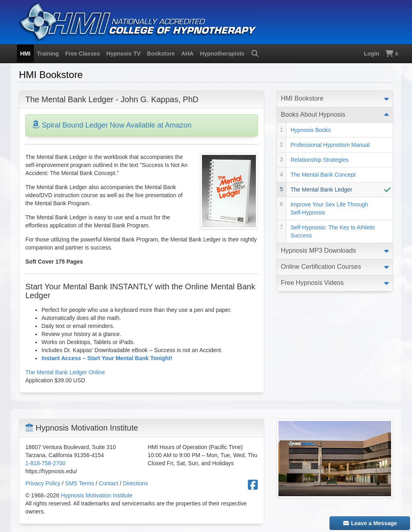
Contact (109, 483)
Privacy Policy (43, 483)
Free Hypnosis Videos (312, 283)
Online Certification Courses (321, 267)
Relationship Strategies (319, 160)
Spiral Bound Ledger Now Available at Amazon (112, 125)
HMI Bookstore (302, 98)
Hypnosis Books (311, 130)
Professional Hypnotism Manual (330, 145)
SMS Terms (80, 483)
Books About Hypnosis (313, 114)
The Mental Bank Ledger (321, 190)
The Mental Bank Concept (323, 175)
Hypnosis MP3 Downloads (318, 251)
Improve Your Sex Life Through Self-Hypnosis (329, 208)
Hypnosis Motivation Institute (97, 495)
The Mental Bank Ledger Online (65, 372)
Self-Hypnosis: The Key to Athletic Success (333, 231)
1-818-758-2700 (45, 463)
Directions (136, 483)
